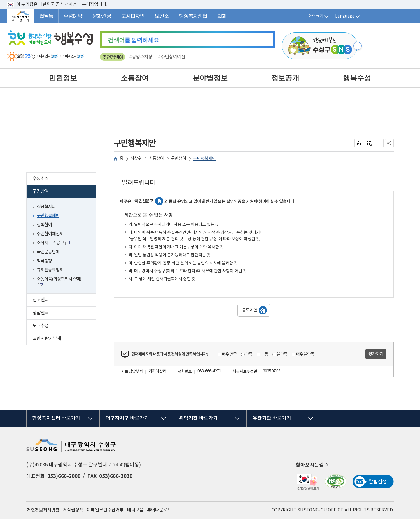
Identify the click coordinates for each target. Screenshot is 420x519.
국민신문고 (144, 201)
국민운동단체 (64, 253)
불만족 (282, 354)
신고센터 (64, 301)
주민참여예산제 (64, 235)
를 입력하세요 (133, 40)
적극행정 (64, 262)
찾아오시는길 (313, 465)
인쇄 (379, 143)
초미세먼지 (69, 56)
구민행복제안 (48, 216)
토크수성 (64, 326)
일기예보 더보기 (89, 56)
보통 (265, 354)
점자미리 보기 (369, 143)
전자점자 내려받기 (359, 143)
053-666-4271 (209, 371)
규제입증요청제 (50, 270)
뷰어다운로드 (159, 510)
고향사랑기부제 (64, 339)
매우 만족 (229, 354)
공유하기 (390, 143)
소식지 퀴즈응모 (50, 243)
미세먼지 (45, 56)
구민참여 (63, 192)
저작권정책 (73, 510)
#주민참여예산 (172, 57)
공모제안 (250, 310)
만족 (249, 354)
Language (348, 16)
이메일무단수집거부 (105, 510)
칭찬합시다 (46, 207)
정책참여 (64, 225)
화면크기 (319, 16)
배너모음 (135, 510)
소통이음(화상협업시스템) (59, 279)
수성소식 (64, 179)
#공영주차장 (141, 57)
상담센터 (64, 314)
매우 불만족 (305, 354)
